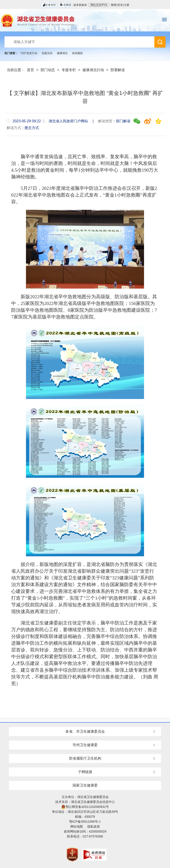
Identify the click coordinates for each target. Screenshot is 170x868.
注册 (127, 5)
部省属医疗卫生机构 (85, 758)
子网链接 (85, 772)
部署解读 (118, 70)
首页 (30, 70)
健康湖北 (62, 53)
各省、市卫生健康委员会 (85, 731)
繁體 (114, 5)
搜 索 (160, 42)
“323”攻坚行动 (29, 53)
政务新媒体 (80, 5)
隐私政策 (94, 826)
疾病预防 (77, 53)
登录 (120, 5)
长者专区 (49, 5)
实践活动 (47, 53)
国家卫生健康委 (85, 785)
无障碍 (65, 5)
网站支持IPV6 (99, 5)
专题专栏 (69, 70)
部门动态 (48, 70)
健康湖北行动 (93, 70)
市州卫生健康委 (85, 745)
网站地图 (77, 826)
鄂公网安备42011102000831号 (85, 807)
